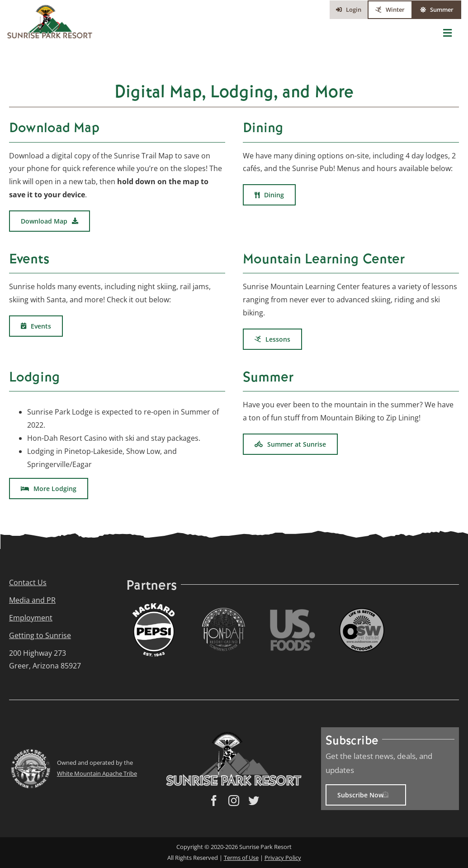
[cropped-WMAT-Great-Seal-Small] (30, 752)
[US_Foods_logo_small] (293, 613)
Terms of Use (241, 858)
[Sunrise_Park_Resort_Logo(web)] (50, 8)
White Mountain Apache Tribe (97, 773)
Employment (31, 618)
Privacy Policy (283, 858)
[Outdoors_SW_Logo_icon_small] (362, 611)
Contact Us (28, 582)
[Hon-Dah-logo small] (223, 611)
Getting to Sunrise (40, 635)
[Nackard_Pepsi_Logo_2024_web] (154, 606)
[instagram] (234, 801)
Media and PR (32, 600)
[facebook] (214, 801)
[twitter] (254, 801)
